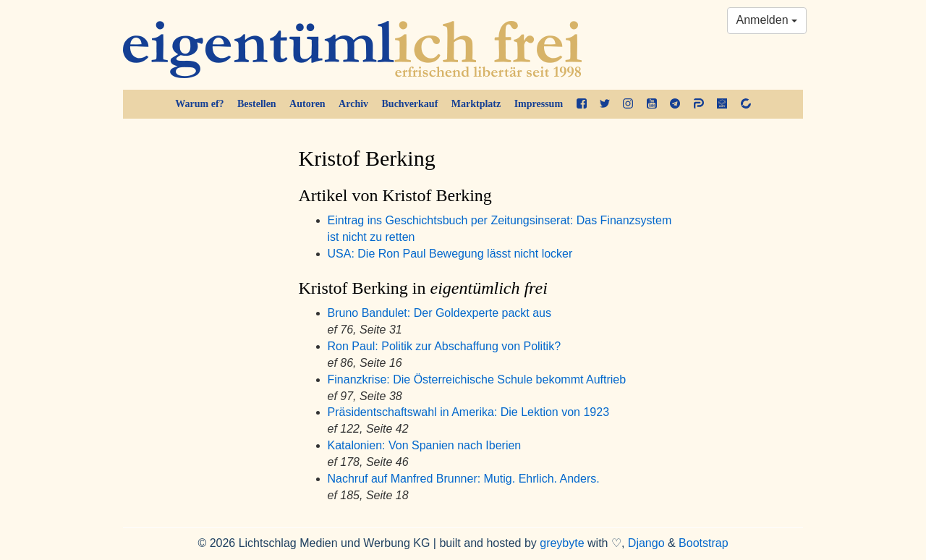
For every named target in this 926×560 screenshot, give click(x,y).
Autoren (307, 104)
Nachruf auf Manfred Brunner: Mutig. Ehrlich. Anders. (464, 479)
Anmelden (767, 20)
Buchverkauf (410, 104)
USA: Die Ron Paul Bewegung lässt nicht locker (450, 254)
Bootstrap (703, 543)
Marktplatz (476, 104)
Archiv (353, 104)
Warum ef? (199, 104)
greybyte (562, 543)
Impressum (539, 104)
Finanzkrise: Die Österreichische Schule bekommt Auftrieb (477, 379)
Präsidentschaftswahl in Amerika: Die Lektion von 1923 (469, 412)
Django (646, 543)
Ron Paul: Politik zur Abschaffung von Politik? (445, 346)
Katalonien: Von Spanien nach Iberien (425, 445)
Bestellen (257, 104)
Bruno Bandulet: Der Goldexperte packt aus (440, 313)
